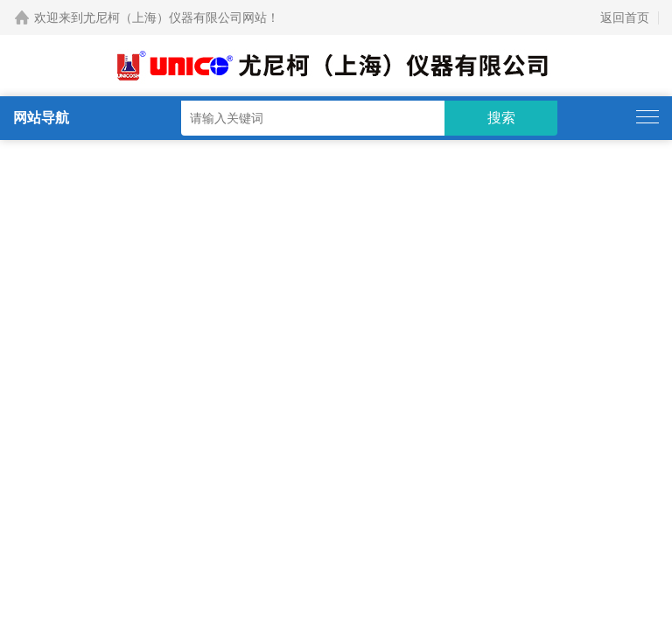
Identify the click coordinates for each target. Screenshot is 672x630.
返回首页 (625, 17)
